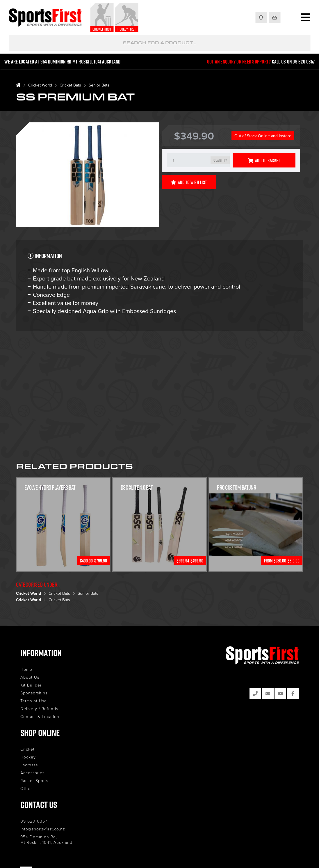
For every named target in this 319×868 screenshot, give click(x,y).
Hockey (28, 757)
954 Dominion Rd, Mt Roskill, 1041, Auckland (46, 839)
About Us (30, 677)
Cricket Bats (70, 85)
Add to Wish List (189, 182)
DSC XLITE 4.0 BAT (137, 487)
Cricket (27, 749)
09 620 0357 (34, 821)
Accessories (32, 773)
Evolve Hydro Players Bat (50, 487)
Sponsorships (34, 693)
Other (26, 788)
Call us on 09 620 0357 (293, 62)
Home (26, 669)
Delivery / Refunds (39, 709)
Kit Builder (31, 685)
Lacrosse (29, 765)
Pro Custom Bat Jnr (236, 487)
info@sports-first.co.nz (43, 829)
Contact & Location (40, 716)
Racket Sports (34, 780)
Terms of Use (34, 701)
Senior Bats (99, 85)
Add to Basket (264, 160)
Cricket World (40, 85)
